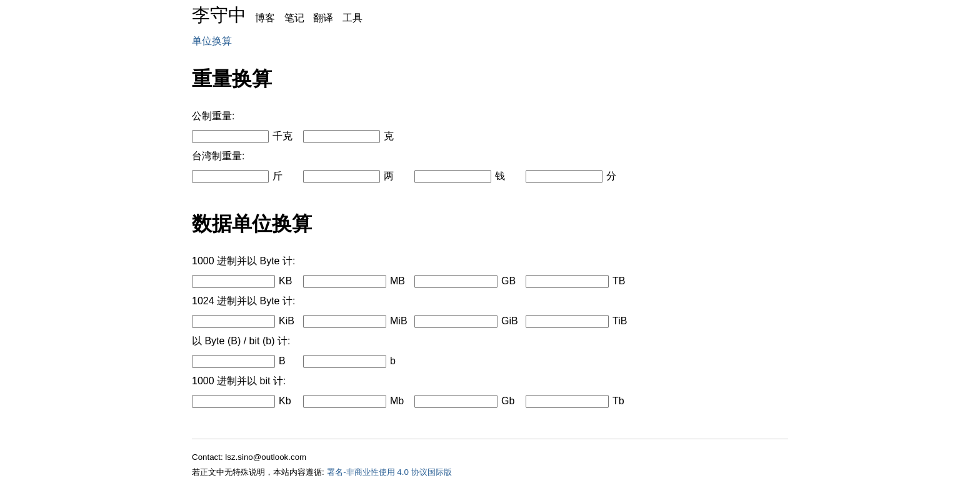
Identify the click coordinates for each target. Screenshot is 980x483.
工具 (352, 18)
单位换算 (212, 41)
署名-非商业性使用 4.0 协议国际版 (389, 472)
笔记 (294, 18)
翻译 (323, 18)
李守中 (219, 15)
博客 (265, 18)
